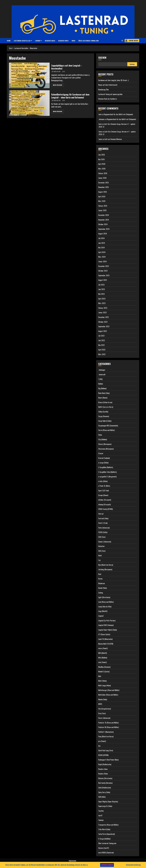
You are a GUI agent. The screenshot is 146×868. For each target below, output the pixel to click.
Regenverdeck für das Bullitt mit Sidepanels (118, 114)
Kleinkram (102, 583)
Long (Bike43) (103, 611)
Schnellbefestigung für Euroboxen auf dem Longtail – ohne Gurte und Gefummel (70, 96)
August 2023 (103, 280)
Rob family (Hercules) (38, 77)
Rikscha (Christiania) (105, 778)
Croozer (101, 453)
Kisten (100, 579)
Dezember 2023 (104, 266)
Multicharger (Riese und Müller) (34, 69)
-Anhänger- (102, 370)
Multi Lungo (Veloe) (17, 69)
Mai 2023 (101, 294)
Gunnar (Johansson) (105, 542)
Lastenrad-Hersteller (22, 41)
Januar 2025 (102, 210)
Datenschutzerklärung (133, 865)
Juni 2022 (102, 340)
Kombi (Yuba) (103, 588)
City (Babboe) (103, 439)
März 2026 (102, 169)
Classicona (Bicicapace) (106, 449)
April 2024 (102, 252)
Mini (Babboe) (103, 658)
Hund (100, 555)
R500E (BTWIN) (31, 74)
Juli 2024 (101, 238)
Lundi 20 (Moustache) (31, 63)
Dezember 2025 (104, 183)
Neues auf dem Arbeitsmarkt (108, 85)
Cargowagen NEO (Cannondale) (108, 426)
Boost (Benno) (103, 398)
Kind (100, 574)
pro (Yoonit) (102, 741)
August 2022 (103, 331)
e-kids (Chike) (103, 481)
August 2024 (103, 234)
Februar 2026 (103, 173)
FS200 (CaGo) (103, 532)
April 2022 (102, 350)
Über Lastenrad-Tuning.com (88, 41)
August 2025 (103, 192)
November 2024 (104, 220)
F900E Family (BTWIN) (105, 509)
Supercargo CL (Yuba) (105, 806)
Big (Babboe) (102, 388)
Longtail (101, 616)
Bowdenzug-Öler (104, 90)
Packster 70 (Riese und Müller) (108, 723)
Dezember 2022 (104, 317)
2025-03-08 (57, 72)
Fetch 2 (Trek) (103, 523)
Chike (100, 435)
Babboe (101, 384)
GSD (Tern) (102, 537)
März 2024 (102, 257)
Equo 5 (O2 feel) (104, 491)
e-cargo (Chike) (103, 463)
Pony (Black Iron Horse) (106, 737)
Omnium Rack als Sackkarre (108, 99)
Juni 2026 (102, 155)
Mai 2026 (101, 159)
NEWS (73, 41)
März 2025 (102, 201)
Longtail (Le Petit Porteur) (107, 621)
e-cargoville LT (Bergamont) (107, 477)
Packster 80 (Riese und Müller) (109, 727)
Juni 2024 (102, 243)
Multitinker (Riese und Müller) (20, 72)
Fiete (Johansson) (104, 528)
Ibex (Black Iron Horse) (106, 565)
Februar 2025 (103, 206)
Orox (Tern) (15, 102)
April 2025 (102, 197)
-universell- (102, 374)
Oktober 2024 (103, 224)
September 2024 (104, 229)
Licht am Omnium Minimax (113, 139)
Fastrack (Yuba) (103, 518)
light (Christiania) (104, 597)
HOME (9, 41)
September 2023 (104, 275)
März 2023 (102, 303)
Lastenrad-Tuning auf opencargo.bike (110, 94)
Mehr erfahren (58, 85)
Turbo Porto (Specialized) (19, 83)
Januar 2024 (102, 262)
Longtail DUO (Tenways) (106, 625)
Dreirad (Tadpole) (104, 458)
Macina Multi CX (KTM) (18, 66)
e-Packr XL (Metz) (104, 486)
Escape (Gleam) (103, 495)
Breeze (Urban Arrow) (105, 402)
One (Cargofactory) (105, 709)
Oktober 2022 (103, 322)
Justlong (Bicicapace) (105, 569)
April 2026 (102, 164)
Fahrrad (101, 514)
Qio (37, 102)
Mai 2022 (101, 345)
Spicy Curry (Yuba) (17, 80)
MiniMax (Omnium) (104, 667)
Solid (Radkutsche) (17, 110)
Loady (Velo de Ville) (105, 607)
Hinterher (101, 546)
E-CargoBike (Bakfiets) (106, 467)
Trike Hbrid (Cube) (104, 829)
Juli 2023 (101, 285)
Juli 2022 (101, 336)
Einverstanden (107, 865)
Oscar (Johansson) (104, 718)
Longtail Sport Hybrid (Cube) (108, 630)
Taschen (101, 811)
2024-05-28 (57, 101)
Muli (100, 676)
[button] (122, 41)
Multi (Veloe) (43, 66)
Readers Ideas (50, 41)
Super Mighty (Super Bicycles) (108, 802)
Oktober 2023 (103, 271)
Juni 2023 (102, 289)
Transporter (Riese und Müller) (108, 825)
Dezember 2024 (104, 215)
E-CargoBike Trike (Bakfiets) (107, 472)
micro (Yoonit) (103, 648)
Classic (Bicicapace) (105, 444)
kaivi (100, 114)
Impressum (73, 861)
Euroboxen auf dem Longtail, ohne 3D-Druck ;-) (113, 80)
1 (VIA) (100, 379)
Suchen (102, 57)
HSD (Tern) (102, 551)
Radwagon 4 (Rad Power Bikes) (20, 77)
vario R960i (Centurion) (18, 85)
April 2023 (102, 299)
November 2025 (104, 187)
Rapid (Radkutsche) (105, 764)
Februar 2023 (103, 308)
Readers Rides (63, 41)
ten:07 (100, 816)
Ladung (38, 41)
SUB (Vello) (27, 80)
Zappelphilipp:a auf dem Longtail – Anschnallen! (67, 67)
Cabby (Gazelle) (103, 412)
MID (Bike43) (31, 91)
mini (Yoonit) (102, 662)
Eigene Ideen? (131, 41)
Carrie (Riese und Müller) (107, 430)
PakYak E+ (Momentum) (18, 74)
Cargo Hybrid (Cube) (105, 421)
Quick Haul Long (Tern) (18, 105)
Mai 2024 (101, 248)
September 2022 (104, 326)
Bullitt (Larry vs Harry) (106, 407)
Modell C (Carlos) (32, 66)
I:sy (99, 560)
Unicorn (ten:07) (104, 848)
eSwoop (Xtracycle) (104, 504)
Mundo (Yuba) (36, 72)
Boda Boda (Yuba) (104, 393)
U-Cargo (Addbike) (34, 83)
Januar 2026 (102, 178)
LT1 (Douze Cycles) (17, 63)
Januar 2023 (102, 313)
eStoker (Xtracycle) (105, 500)
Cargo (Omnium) (104, 416)
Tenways (36, 110)
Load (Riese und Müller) (106, 602)
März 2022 (102, 354)
